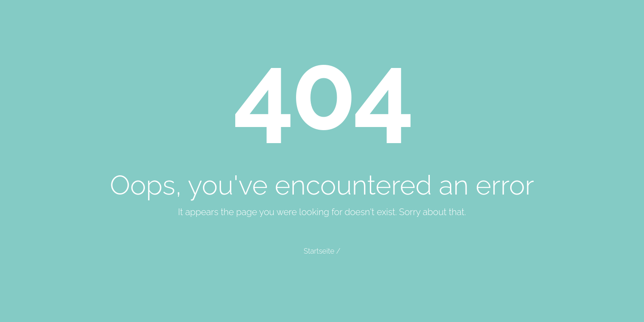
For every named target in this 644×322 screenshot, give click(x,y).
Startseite (319, 251)
